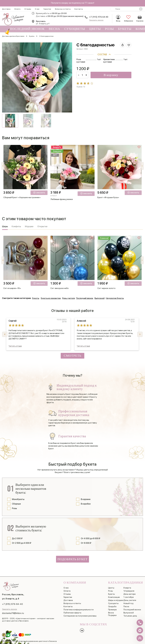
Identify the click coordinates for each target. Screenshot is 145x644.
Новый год (128, 603)
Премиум (112, 610)
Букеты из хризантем (51, 298)
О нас (37, 9)
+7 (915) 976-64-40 (99, 17)
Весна (54, 29)
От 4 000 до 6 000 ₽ (91, 538)
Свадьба (112, 607)
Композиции (114, 597)
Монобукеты (18, 499)
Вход (118, 18)
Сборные (16, 504)
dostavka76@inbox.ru (13, 613)
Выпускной (100, 298)
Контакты (79, 9)
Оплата (17, 9)
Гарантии (47, 9)
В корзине (86, 499)
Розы (109, 29)
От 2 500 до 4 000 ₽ (22, 543)
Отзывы (28, 9)
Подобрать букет (72, 559)
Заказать (39, 193)
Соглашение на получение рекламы (80, 616)
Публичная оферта (72, 613)
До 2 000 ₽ (17, 538)
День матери (130, 594)
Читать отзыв (15, 346)
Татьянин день (130, 616)
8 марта (127, 588)
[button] (142, 166)
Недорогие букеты (115, 298)
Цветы (95, 29)
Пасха (126, 607)
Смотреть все (72, 356)
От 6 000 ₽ (86, 543)
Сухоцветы (75, 29)
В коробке (86, 504)
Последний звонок (26, 30)
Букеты (125, 29)
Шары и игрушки (116, 600)
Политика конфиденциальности (79, 610)
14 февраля (129, 591)
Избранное (128, 18)
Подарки (112, 615)
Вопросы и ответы (63, 9)
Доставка (6, 9)
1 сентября (129, 597)
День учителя (68, 298)
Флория (7, 641)
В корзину (111, 75)
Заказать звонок (96, 20)
